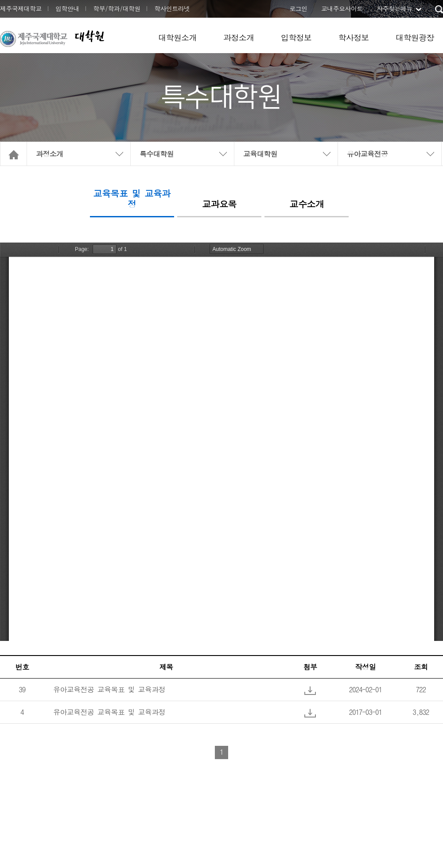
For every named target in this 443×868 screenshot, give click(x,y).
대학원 (89, 36)
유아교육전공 (367, 154)
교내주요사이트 (342, 8)
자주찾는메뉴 (394, 8)
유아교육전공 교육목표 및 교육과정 (109, 689)
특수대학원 (157, 154)
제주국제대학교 (21, 8)
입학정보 (296, 37)
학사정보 (354, 37)
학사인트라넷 (172, 8)
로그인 (298, 8)
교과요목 (219, 204)
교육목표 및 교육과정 (132, 199)
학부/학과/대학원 (117, 8)
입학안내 (67, 8)
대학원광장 (415, 37)
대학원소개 (177, 37)
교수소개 (307, 204)
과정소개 (239, 37)
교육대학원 (260, 154)
